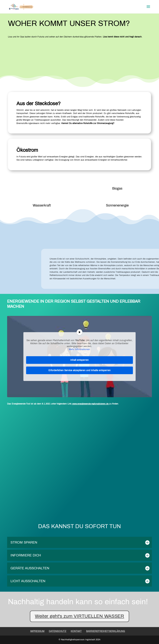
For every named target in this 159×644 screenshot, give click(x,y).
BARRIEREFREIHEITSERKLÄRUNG (106, 631)
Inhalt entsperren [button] (79, 360)
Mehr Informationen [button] (79, 349)
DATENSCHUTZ (58, 631)
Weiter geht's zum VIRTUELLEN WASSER (79, 616)
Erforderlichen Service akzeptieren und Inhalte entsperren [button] (79, 370)
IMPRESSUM (37, 631)
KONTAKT (76, 631)
